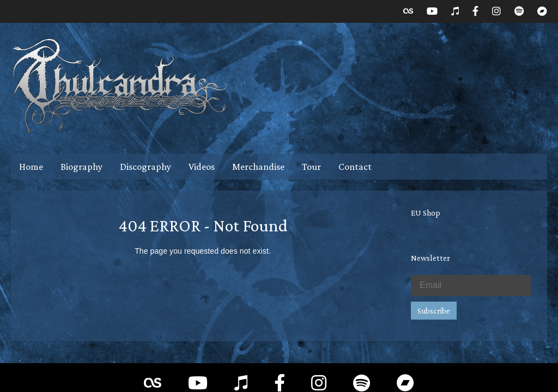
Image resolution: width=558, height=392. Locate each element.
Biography (81, 167)
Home (31, 167)
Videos (202, 167)
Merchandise (258, 167)
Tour (311, 167)
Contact (355, 167)
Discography (145, 167)
